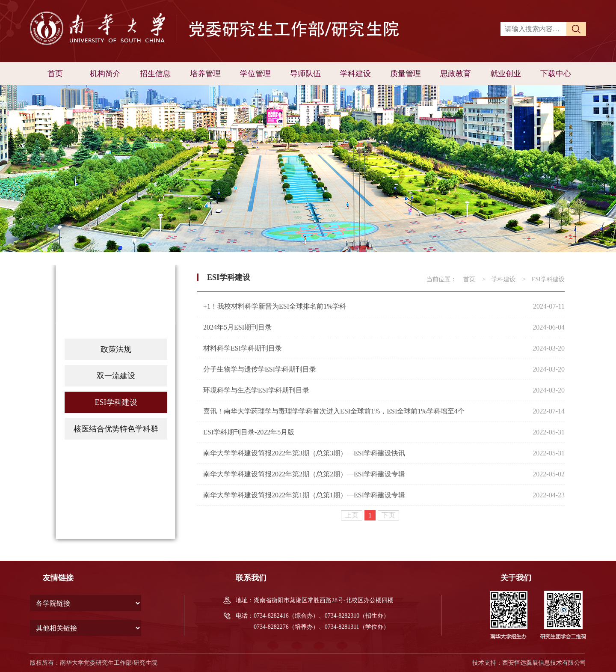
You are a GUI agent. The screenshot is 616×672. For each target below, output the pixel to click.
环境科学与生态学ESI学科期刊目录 (256, 390)
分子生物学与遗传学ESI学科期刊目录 (260, 369)
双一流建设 (116, 376)
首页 (55, 74)
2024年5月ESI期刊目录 (237, 327)
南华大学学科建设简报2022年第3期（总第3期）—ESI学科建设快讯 (304, 453)
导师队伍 (305, 74)
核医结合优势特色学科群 (116, 429)
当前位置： (441, 279)
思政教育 (456, 74)
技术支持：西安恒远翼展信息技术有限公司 (529, 663)
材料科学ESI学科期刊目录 (243, 348)
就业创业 (506, 74)
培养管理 (205, 74)
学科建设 (355, 74)
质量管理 (406, 74)
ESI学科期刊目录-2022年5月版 (249, 432)
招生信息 (155, 74)
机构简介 (105, 74)
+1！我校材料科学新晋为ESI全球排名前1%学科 (275, 306)
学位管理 (255, 74)
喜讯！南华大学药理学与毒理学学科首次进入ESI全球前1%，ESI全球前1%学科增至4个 (334, 411)
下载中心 (556, 74)
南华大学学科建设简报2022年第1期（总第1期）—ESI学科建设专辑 (304, 495)
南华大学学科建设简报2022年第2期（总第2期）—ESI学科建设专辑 (304, 474)
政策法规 (116, 349)
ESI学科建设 (116, 402)
